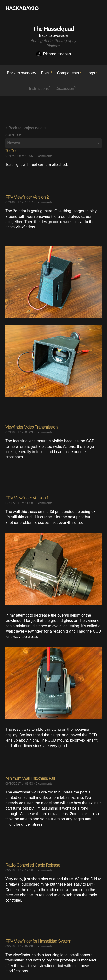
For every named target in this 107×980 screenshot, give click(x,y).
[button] (96, 8)
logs (92, 73)
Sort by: (13, 135)
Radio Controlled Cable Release (33, 865)
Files (47, 73)
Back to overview (54, 35)
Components (69, 73)
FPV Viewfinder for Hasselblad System (38, 941)
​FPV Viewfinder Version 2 (27, 197)
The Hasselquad (53, 29)
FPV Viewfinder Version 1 (27, 498)
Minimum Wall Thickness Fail (30, 778)
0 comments (44, 156)
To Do (10, 151)
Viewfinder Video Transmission (31, 427)
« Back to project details (26, 128)
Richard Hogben (54, 54)
